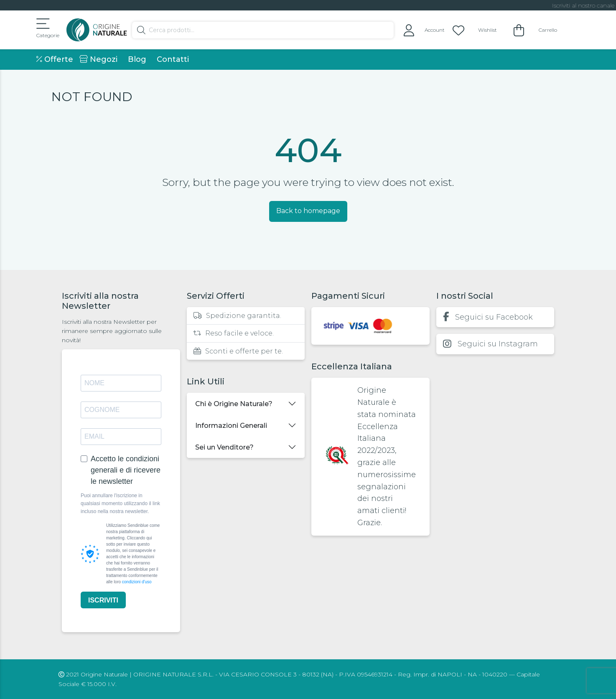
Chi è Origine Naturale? (234, 404)
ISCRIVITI (103, 600)
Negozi (98, 59)
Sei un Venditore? (224, 447)
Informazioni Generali (231, 426)
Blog (137, 59)
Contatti (173, 59)
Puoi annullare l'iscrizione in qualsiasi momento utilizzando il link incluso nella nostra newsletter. (120, 503)
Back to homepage (308, 211)
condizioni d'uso (137, 582)
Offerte (55, 59)
